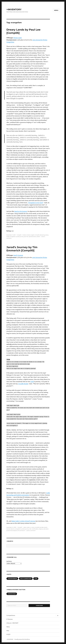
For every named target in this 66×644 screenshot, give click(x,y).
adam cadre (27, 527)
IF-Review (10, 619)
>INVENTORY (14, 9)
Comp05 (19, 235)
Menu (56, 10)
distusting (42, 235)
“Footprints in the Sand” (36, 203)
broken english (31, 235)
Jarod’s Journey (18, 255)
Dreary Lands (18, 38)
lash (30, 529)
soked (38, 237)
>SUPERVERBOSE (12, 579)
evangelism (13, 237)
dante (46, 527)
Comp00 (20, 527)
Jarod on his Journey (21, 211)
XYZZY (8, 634)
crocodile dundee (39, 527)
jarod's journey (20, 237)
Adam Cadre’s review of (23, 521)
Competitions (11, 615)
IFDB (36, 579)
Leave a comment (31, 531)
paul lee (26, 237)
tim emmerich (21, 531)
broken (24, 235)
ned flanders (35, 529)
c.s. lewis (32, 527)
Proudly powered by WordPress (22, 639)
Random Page (12, 594)
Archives (9, 561)
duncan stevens (10, 529)
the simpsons (14, 531)
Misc (8, 631)
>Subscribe (39, 605)
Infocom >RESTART (12, 623)
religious (41, 529)
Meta (8, 627)
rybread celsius (32, 237)
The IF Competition (26, 579)
